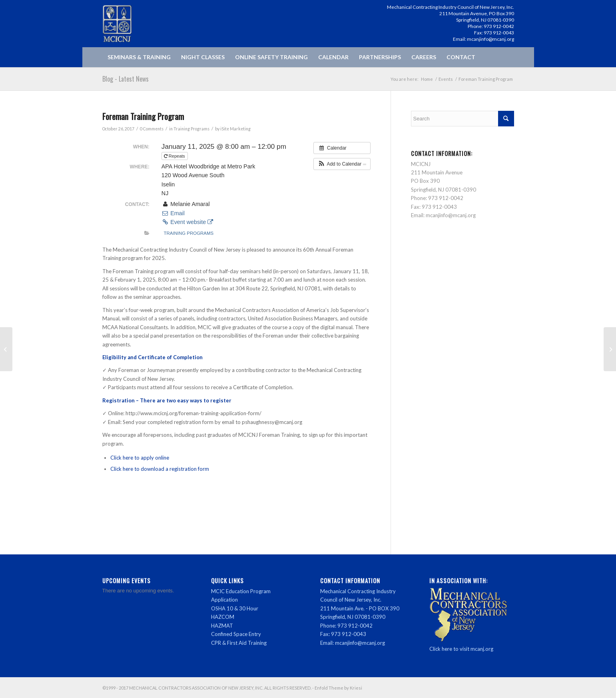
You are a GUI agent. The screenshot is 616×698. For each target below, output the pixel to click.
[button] (342, 164)
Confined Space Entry (236, 634)
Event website (187, 222)
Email (173, 213)
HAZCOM (223, 617)
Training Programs (191, 129)
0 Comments (152, 129)
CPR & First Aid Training (239, 643)
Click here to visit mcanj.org (461, 649)
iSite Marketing (235, 129)
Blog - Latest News (126, 79)
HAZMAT (222, 626)
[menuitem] (139, 57)
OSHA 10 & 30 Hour (235, 608)
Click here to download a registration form (160, 469)
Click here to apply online (140, 458)
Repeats (175, 156)
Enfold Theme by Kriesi (338, 688)
